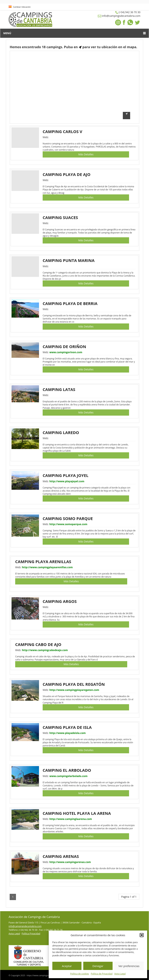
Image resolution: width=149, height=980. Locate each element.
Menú (74, 33)
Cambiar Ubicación (20, 7)
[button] (142, 935)
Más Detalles (86, 154)
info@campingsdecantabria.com (25, 926)
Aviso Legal (120, 974)
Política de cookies (80, 974)
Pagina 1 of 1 (129, 897)
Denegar (98, 966)
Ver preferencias (129, 966)
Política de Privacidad (102, 974)
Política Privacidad (31, 934)
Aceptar (67, 966)
